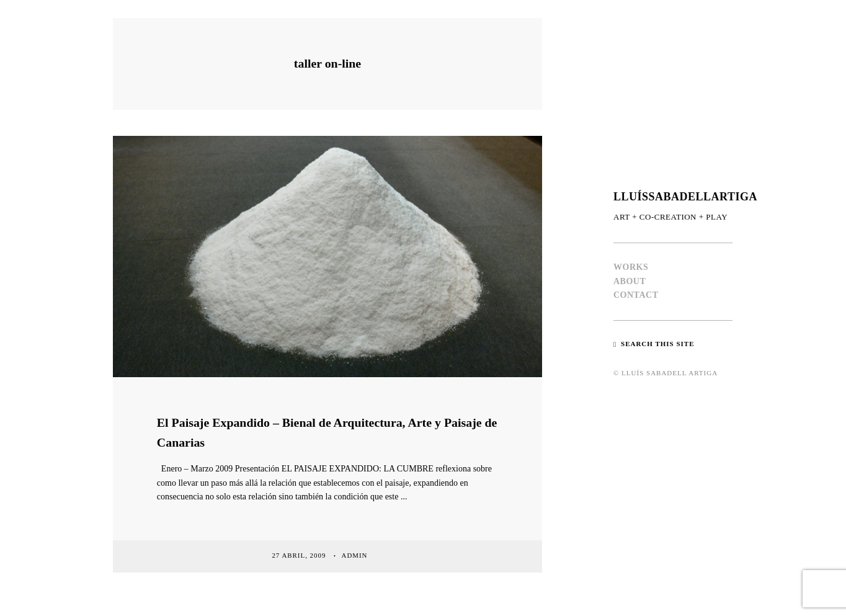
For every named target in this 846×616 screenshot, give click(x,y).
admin (356, 555)
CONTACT (636, 295)
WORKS (631, 267)
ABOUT (630, 281)
